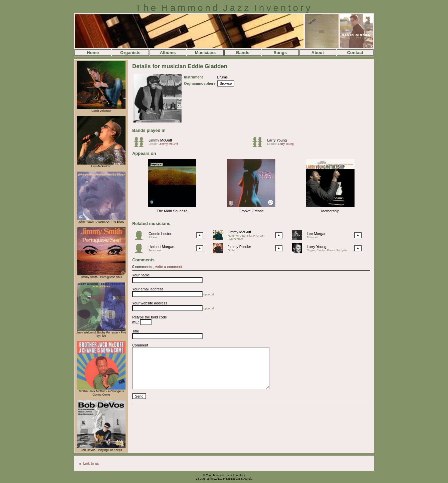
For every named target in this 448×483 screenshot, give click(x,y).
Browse (226, 83)
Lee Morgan (317, 234)
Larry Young (277, 140)
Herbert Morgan (161, 247)
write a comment (169, 267)
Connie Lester (160, 234)
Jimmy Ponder (239, 247)
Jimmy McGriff (160, 140)
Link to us (91, 463)
